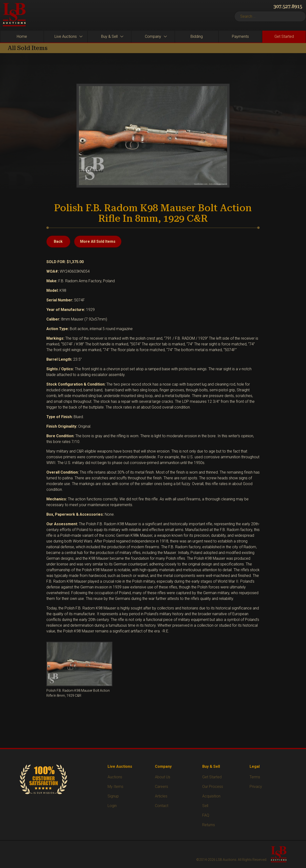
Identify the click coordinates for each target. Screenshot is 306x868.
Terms (255, 777)
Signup (113, 796)
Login (112, 806)
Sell (205, 806)
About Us (163, 777)
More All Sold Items (98, 241)
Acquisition (211, 796)
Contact (162, 806)
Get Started (212, 777)
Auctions (115, 777)
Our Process (213, 787)
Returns (209, 825)
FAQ (206, 815)
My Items (115, 787)
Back (58, 241)
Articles (161, 796)
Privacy (256, 787)
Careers (161, 787)
